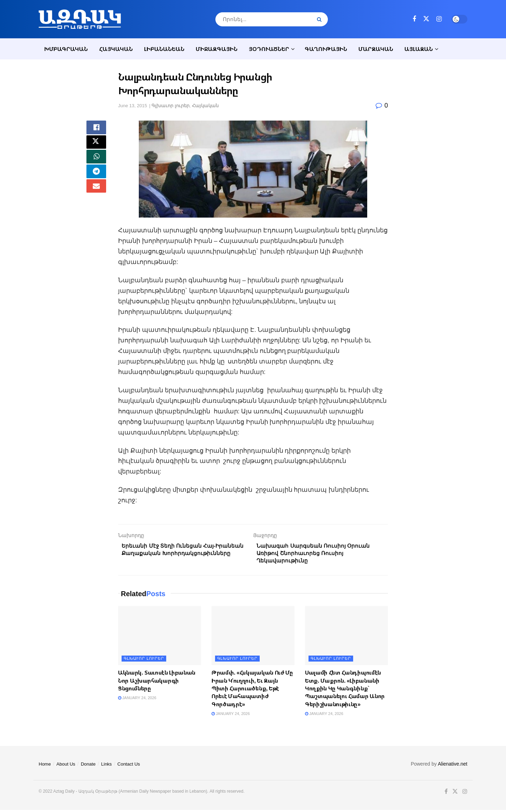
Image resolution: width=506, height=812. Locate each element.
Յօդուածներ (269, 49)
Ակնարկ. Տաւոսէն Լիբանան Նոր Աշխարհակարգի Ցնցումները (157, 682)
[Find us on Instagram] (439, 19)
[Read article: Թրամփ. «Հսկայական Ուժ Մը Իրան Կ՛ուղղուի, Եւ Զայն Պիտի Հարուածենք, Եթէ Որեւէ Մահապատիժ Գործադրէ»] (253, 638)
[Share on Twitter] (96, 146)
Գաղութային (326, 49)
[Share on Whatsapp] (96, 163)
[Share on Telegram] (96, 180)
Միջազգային (217, 49)
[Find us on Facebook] (414, 19)
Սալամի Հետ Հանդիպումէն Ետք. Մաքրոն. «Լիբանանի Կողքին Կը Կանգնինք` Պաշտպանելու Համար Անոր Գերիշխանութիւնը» (345, 690)
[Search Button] (321, 19)
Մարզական (376, 49)
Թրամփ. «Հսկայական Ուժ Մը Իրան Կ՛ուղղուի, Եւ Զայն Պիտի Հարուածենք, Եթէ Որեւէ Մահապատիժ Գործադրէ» (252, 690)
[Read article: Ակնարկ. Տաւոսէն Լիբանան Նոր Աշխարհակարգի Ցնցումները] (160, 638)
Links (106, 766)
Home (45, 766)
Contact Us (129, 766)
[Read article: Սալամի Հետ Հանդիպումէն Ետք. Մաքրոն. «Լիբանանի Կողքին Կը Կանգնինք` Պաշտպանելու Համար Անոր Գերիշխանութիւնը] (346, 638)
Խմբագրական (66, 49)
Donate (88, 766)
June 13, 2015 (132, 106)
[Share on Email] (96, 196)
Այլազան (419, 49)
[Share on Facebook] (96, 129)
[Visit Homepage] (80, 19)
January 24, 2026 (137, 700)
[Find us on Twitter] (426, 19)
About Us (66, 766)
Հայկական (116, 49)
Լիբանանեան (164, 49)
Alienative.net (453, 766)
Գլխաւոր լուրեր (170, 106)
